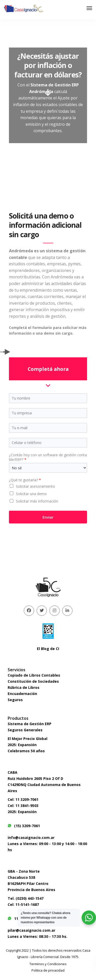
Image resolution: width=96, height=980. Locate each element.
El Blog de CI (48, 649)
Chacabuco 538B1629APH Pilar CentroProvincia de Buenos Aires (31, 884)
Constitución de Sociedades (33, 681)
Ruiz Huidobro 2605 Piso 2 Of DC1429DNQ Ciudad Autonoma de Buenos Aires (44, 785)
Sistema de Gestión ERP (30, 724)
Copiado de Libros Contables (34, 675)
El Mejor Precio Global (28, 739)
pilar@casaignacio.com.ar (31, 930)
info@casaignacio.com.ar (31, 837)
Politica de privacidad (48, 970)
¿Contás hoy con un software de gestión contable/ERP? (48, 457)
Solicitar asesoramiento (35, 486)
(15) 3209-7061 (24, 826)
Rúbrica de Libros (24, 687)
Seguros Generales (25, 730)
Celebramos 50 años (26, 751)
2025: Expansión (22, 745)
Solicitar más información (37, 501)
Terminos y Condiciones (48, 964)
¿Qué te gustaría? (25, 480)
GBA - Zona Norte (24, 871)
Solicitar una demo (31, 494)
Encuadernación (22, 694)
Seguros (15, 700)
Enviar (48, 517)
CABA (13, 772)
